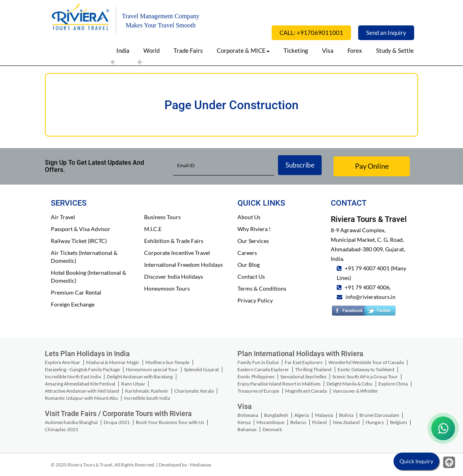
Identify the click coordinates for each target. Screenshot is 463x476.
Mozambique (270, 422)
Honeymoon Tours (167, 288)
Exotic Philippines (256, 377)
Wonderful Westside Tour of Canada (366, 362)
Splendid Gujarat (201, 369)
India (123, 50)
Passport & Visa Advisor (81, 229)
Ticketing (296, 50)
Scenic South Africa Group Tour (365, 377)
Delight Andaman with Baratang (140, 377)
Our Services (253, 241)
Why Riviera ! (254, 229)
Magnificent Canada (306, 391)
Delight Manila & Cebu (349, 384)
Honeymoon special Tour (152, 369)
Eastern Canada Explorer (263, 369)
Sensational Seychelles (303, 377)
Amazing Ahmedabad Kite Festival (80, 384)
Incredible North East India (73, 377)
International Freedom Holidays (183, 265)
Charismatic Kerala (194, 391)
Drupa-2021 (117, 422)
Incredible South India (147, 398)
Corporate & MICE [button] (243, 50)
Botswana (248, 415)
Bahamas (247, 429)
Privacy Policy (255, 300)
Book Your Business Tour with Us (170, 422)
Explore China (393, 384)
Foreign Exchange (73, 304)
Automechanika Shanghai (71, 422)
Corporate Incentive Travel (177, 253)
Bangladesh (276, 415)
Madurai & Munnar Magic (113, 362)
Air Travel (63, 217)
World (151, 50)
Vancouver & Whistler (355, 391)
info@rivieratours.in (370, 297)
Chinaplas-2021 (62, 429)
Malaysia (324, 415)
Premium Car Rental (76, 292)
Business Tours (162, 217)
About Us (249, 217)
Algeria (302, 415)
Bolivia (346, 415)
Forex (355, 50)
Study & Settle (395, 50)
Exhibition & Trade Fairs (174, 241)
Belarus (298, 422)
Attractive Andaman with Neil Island (82, 391)
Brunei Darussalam (379, 415)
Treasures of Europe (258, 391)
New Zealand (346, 422)
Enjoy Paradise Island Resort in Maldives (279, 384)
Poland (319, 422)
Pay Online (372, 166)
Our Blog (249, 265)
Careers (247, 253)
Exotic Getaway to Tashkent (366, 369)
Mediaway (201, 465)
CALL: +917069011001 (311, 33)
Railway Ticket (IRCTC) (79, 241)
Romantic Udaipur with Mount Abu (81, 398)
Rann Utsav (133, 384)
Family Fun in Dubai (258, 362)
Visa (328, 50)
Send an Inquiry (386, 33)
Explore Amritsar (63, 362)
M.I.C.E (153, 229)
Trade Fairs (188, 50)
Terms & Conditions (262, 288)
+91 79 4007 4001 (367, 268)
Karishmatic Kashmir (147, 391)
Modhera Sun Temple (167, 362)
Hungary (375, 422)
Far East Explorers (304, 362)
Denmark (272, 429)
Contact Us (251, 277)
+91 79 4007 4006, (367, 287)
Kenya (244, 422)
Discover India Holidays (174, 277)
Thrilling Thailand (313, 369)
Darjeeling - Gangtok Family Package (82, 369)
